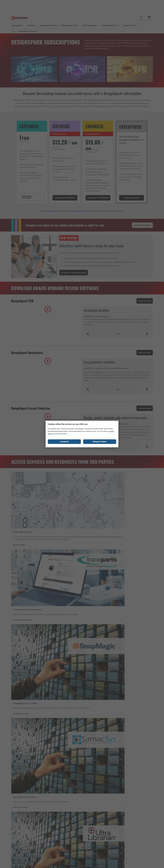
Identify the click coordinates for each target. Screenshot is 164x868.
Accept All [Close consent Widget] (64, 442)
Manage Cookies (100, 442)
